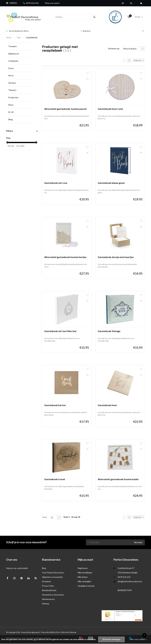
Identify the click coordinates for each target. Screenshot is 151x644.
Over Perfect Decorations (53, 573)
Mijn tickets (83, 578)
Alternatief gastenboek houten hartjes (65, 258)
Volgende (138, 61)
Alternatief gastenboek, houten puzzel (65, 109)
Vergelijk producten (86, 586)
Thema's (21, 91)
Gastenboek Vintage (109, 332)
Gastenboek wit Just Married (60, 332)
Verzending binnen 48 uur (17, 31)
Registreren (83, 569)
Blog (11, 120)
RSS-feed (65, 633)
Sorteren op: (114, 49)
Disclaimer (47, 582)
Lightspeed (35, 633)
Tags (19, 38)
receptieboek (32, 38)
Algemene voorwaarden (52, 578)
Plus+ (58, 633)
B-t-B (21, 113)
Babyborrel (21, 54)
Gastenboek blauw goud (111, 183)
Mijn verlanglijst (84, 582)
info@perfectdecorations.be (130, 582)
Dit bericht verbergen (111, 639)
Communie (21, 62)
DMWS (52, 633)
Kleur (21, 105)
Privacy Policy (48, 586)
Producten (21, 98)
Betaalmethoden (49, 591)
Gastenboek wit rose (56, 183)
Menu (12, 3)
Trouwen (21, 47)
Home (9, 38)
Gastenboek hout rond (110, 109)
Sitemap (46, 604)
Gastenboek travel (55, 480)
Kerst (21, 76)
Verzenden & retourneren (53, 595)
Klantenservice (48, 600)
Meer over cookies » (138, 639)
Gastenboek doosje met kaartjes (116, 258)
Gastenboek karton (55, 406)
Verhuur (21, 84)
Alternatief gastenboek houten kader (118, 480)
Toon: (45, 518)
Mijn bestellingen (85, 573)
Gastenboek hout (107, 406)
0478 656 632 (31, 3)
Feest (21, 69)
